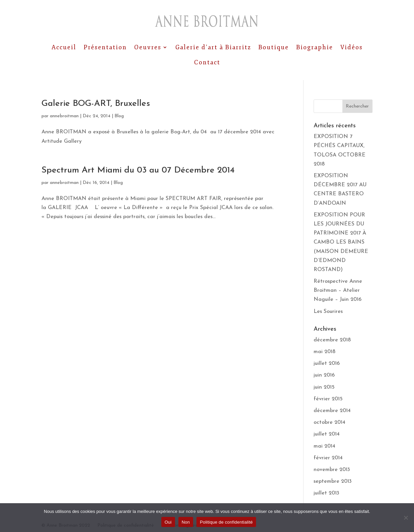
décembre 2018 (332, 340)
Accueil (64, 47)
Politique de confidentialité (226, 522)
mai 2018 (324, 352)
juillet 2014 (327, 434)
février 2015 (328, 399)
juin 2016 (324, 375)
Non (186, 522)
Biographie (315, 47)
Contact (207, 62)
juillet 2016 (327, 363)
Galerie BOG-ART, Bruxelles (96, 104)
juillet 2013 (326, 493)
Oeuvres (148, 47)
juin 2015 (324, 387)
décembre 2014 (332, 411)
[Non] (406, 518)
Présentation (105, 47)
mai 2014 (324, 446)
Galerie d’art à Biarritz (213, 47)
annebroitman (64, 116)
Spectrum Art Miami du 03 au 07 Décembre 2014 (138, 170)
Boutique (274, 47)
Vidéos (352, 47)
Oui (168, 522)
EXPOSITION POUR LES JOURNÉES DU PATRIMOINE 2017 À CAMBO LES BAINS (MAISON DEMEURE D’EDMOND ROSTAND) (341, 242)
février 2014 (328, 458)
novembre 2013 (332, 470)
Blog (119, 116)
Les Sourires (328, 312)
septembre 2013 (333, 481)
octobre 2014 (329, 422)
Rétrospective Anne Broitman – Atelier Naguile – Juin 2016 (338, 290)
